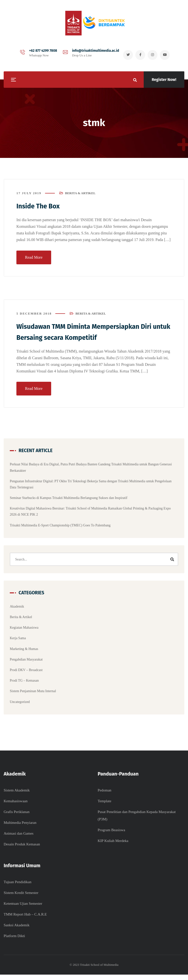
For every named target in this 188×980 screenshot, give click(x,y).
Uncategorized (20, 704)
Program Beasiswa (111, 835)
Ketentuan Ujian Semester (23, 909)
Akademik (17, 609)
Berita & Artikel (80, 196)
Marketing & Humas (24, 651)
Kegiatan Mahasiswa (24, 630)
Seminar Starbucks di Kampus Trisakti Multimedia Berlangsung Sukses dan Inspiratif (69, 500)
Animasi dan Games (19, 839)
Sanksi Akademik (17, 930)
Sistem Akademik (17, 796)
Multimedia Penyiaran (20, 828)
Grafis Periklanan (17, 817)
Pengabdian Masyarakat (26, 662)
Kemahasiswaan (16, 806)
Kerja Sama (18, 641)
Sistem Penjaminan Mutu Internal (33, 694)
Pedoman (105, 796)
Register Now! (164, 80)
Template (105, 806)
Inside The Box (41, 209)
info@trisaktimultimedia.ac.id (93, 51)
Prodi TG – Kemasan (24, 683)
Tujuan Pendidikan (18, 887)
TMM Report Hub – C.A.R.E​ (25, 920)
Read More (34, 260)
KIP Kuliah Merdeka (113, 846)
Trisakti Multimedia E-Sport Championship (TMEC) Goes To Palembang (60, 528)
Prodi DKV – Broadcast (26, 672)
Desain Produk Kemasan (22, 850)
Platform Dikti (14, 941)
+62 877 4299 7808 (41, 51)
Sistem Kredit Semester (21, 898)
